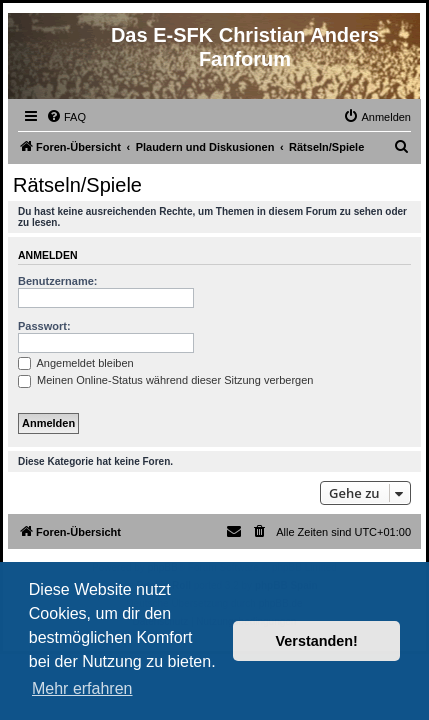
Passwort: (44, 326)
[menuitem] (66, 117)
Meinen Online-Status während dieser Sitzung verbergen (165, 380)
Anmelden (48, 255)
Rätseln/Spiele (77, 185)
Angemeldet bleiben (76, 363)
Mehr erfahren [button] (82, 688)
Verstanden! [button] (317, 641)
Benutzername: (57, 281)
